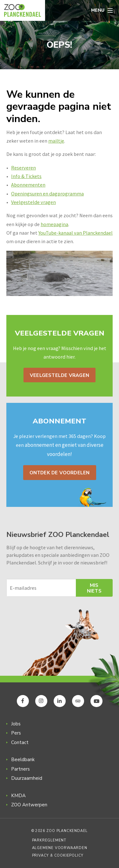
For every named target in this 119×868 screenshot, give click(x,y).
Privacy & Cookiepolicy (58, 856)
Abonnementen (28, 185)
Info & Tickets (26, 176)
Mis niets (94, 588)
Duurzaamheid (27, 778)
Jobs (16, 724)
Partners (20, 769)
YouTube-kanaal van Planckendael (76, 233)
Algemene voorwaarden (60, 848)
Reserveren (23, 168)
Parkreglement (49, 840)
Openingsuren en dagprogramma (47, 194)
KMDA (18, 796)
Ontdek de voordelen (60, 473)
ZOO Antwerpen (29, 805)
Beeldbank (23, 760)
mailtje (56, 141)
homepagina (54, 224)
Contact (20, 742)
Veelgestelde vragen (33, 202)
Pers (16, 733)
